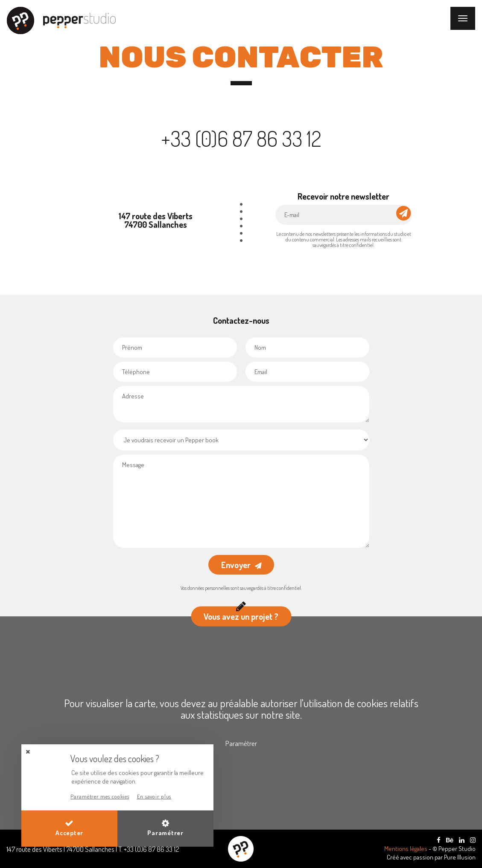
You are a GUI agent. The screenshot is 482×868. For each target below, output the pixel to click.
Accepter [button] (69, 828)
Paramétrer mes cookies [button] (100, 796)
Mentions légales (406, 849)
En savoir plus (154, 796)
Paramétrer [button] (165, 828)
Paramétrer (241, 743)
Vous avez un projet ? (241, 614)
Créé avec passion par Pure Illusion (431, 857)
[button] (28, 752)
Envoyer (236, 565)
